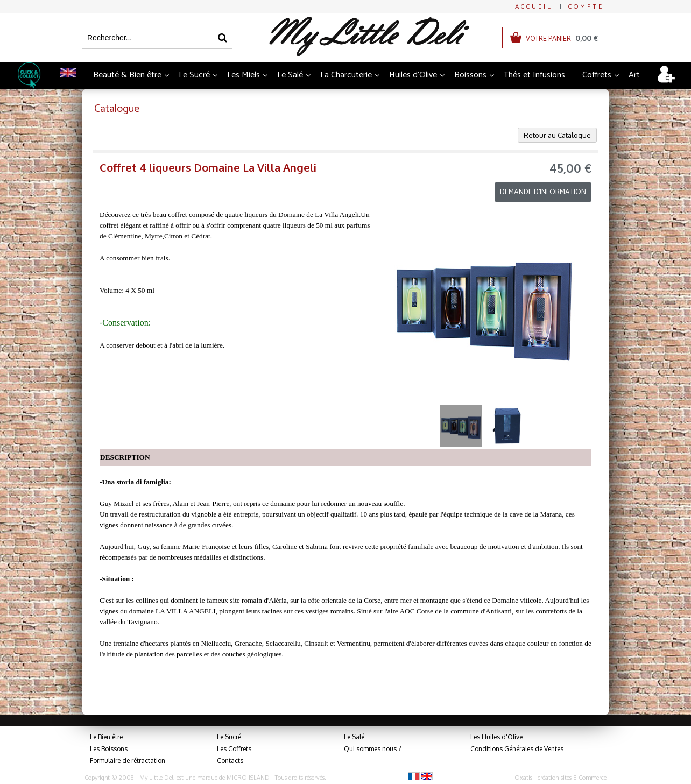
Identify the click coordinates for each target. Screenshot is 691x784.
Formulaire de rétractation (128, 761)
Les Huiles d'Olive (496, 737)
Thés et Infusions (534, 75)
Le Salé (290, 75)
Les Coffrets (234, 749)
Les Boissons (109, 749)
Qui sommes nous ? (372, 749)
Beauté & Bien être (127, 75)
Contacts (230, 761)
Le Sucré (194, 75)
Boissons (470, 75)
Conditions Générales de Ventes (517, 749)
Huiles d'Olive (413, 75)
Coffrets (597, 75)
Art (634, 75)
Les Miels (244, 75)
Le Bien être (106, 737)
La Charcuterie (346, 75)
